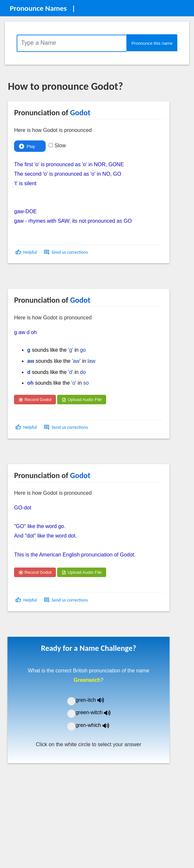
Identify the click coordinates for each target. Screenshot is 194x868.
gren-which (96, 725)
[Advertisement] (60, 278)
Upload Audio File (81, 400)
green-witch (97, 712)
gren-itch (94, 700)
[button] (27, 252)
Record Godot (35, 400)
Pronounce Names (38, 8)
